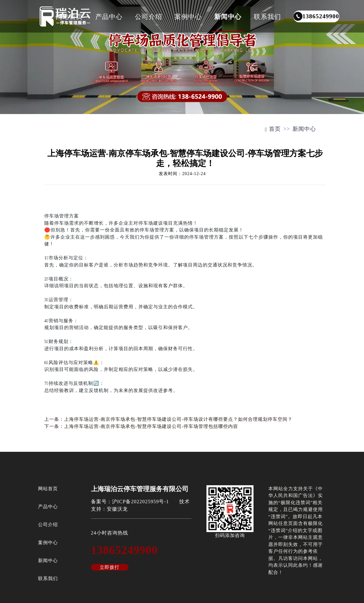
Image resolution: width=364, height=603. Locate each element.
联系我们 (267, 17)
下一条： (141, 426)
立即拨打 (110, 567)
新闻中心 (228, 17)
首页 (273, 129)
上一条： (168, 419)
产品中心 (109, 17)
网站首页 (69, 17)
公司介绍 (149, 17)
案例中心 (188, 17)
